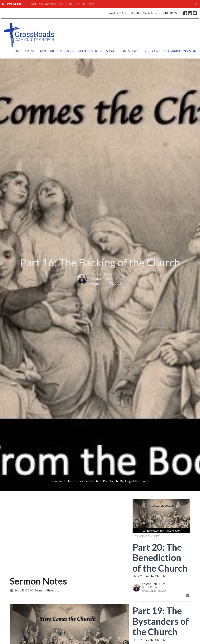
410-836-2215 (172, 13)
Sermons (67, 51)
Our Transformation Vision (174, 51)
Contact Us (129, 51)
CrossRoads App (117, 13)
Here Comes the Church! (83, 481)
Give (145, 51)
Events (31, 51)
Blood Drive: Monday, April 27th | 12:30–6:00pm (61, 4)
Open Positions (90, 51)
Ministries (48, 51)
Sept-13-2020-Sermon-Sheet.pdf (35, 591)
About (111, 51)
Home (17, 51)
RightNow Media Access (145, 13)
